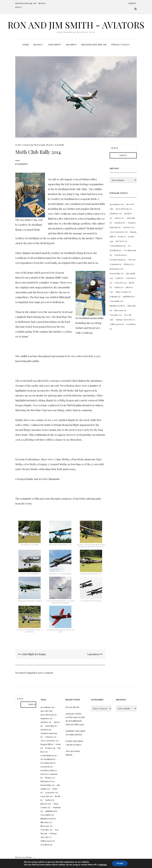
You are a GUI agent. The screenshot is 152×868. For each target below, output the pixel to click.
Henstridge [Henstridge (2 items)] (117, 273)
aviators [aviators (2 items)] (129, 227)
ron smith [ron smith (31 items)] (116, 301)
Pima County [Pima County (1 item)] (123, 292)
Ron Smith (55, 45)
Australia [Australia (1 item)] (51, 726)
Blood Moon (72, 707)
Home (26, 45)
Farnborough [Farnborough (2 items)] (118, 260)
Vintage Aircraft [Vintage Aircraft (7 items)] (125, 320)
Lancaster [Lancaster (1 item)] (51, 792)
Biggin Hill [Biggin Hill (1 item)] (47, 744)
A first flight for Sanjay (32, 654)
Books (39, 45)
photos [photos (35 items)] (46, 804)
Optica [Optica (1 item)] (119, 287)
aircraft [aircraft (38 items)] (46, 711)
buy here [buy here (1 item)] (121, 241)
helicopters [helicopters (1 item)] (117, 269)
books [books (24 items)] (50, 748)
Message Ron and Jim (26, 3)
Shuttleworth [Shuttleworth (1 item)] (117, 306)
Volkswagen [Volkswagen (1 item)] (117, 324)
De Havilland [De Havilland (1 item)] (48, 759)
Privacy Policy (120, 45)
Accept (120, 863)
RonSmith (23, 164)
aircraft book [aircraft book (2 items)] (124, 209)
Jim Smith (71, 45)
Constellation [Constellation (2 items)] (118, 246)
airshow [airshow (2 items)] (46, 722)
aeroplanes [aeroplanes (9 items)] (117, 204)
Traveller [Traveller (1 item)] (116, 315)
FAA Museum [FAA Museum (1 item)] (48, 763)
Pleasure (50, 145)
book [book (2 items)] (122, 236)
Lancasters (95, 654)
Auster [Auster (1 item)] (119, 218)
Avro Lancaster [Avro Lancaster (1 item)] (119, 232)
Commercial (27, 145)
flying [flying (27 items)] (129, 264)
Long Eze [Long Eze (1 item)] (120, 283)
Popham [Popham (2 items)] (115, 296)
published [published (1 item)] (129, 296)
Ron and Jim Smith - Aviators (76, 25)
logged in (31, 673)
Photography (39, 145)
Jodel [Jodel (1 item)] (119, 278)
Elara (17, 857)
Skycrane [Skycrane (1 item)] (120, 310)
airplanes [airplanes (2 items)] (116, 213)
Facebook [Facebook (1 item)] (121, 255)
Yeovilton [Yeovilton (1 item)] (46, 845)
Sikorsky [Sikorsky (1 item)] (46, 822)
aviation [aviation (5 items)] (120, 223)
